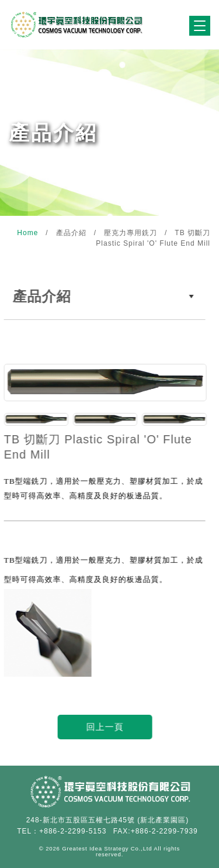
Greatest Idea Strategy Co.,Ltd (107, 848)
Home (29, 233)
